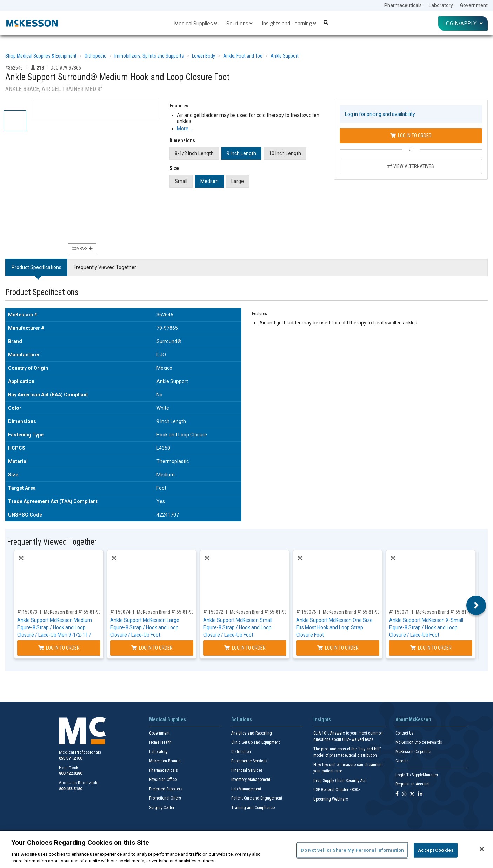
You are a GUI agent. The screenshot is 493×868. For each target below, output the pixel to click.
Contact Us (405, 733)
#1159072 (213, 612)
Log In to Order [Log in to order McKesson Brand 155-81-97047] (152, 648)
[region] (246, 850)
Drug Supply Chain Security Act (339, 781)
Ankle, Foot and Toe (243, 56)
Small (181, 181)
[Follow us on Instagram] (404, 794)
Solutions (239, 23)
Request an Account (412, 784)
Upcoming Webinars (331, 799)
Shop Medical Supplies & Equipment (41, 56)
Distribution (241, 752)
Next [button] (476, 605)
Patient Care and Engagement (257, 798)
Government (474, 5)
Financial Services (247, 770)
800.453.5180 (71, 789)
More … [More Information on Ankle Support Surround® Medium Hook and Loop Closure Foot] (185, 129)
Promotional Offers (165, 798)
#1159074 (120, 612)
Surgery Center (162, 808)
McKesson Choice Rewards (419, 742)
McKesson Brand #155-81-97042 (448, 612)
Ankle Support (285, 56)
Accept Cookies (436, 850)
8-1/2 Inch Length (194, 153)
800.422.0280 (71, 773)
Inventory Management (251, 780)
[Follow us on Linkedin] (420, 794)
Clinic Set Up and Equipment (255, 742)
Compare (82, 249)
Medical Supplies (196, 23)
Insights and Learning (289, 23)
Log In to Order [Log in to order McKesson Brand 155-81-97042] (431, 648)
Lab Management (246, 789)
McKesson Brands (165, 761)
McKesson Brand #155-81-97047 (169, 612)
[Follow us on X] (412, 794)
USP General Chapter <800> (337, 790)
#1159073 (27, 612)
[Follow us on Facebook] (397, 794)
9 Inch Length (241, 153)
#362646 (14, 68)
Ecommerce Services (249, 761)
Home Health (160, 742)
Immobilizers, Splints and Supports (149, 56)
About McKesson (413, 719)
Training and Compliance (253, 808)
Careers (402, 761)
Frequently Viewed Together (105, 267)
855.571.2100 (71, 758)
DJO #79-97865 (66, 68)
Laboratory (441, 5)
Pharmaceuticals (403, 5)
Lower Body (204, 56)
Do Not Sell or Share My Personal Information (352, 850)
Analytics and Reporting (252, 733)
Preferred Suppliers (166, 789)
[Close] (482, 849)
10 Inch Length (285, 153)
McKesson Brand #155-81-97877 (355, 612)
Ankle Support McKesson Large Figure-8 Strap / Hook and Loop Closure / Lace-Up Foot (145, 627)
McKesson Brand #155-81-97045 (76, 612)
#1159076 (306, 612)
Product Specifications (36, 267)
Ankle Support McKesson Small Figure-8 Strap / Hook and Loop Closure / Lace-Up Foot (238, 627)
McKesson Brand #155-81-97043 (262, 612)
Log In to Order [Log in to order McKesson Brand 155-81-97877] (338, 648)
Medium (209, 181)
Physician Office (163, 780)
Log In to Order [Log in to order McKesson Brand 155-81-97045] (59, 648)
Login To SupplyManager (417, 775)
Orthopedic (95, 56)
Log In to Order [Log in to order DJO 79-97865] (411, 136)
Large (238, 181)
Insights (322, 719)
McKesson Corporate (413, 752)
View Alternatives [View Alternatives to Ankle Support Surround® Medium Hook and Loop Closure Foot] (411, 166)
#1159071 (399, 612)
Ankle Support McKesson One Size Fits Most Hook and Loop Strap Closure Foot (334, 627)
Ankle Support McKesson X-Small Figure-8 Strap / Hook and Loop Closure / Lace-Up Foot (426, 627)
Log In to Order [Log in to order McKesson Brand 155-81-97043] (245, 648)
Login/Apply (463, 23)
